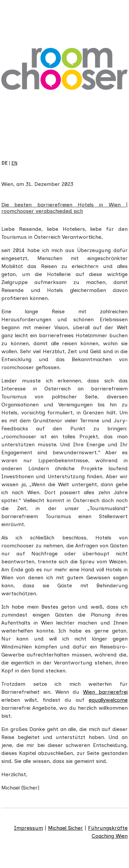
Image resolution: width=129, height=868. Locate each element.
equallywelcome (108, 700)
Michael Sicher (65, 828)
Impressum (28, 828)
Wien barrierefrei (105, 692)
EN (14, 163)
